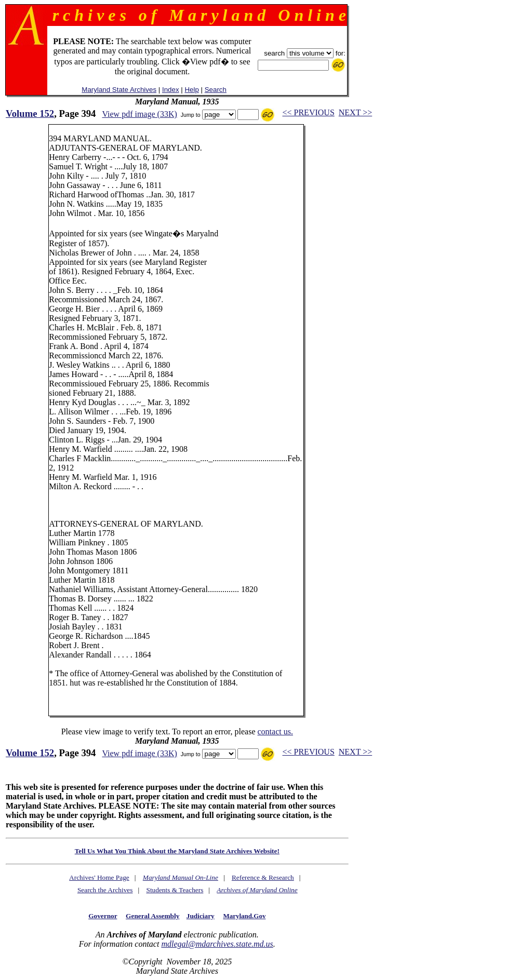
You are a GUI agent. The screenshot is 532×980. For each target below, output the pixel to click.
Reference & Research (263, 877)
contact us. (275, 731)
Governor (103, 916)
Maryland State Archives (119, 90)
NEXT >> (355, 112)
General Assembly (152, 916)
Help (191, 90)
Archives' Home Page (99, 877)
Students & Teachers (175, 890)
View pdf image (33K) (139, 114)
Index (171, 90)
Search (216, 90)
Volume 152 (30, 113)
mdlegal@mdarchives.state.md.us (217, 944)
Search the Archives (105, 890)
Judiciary (201, 916)
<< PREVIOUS (309, 112)
